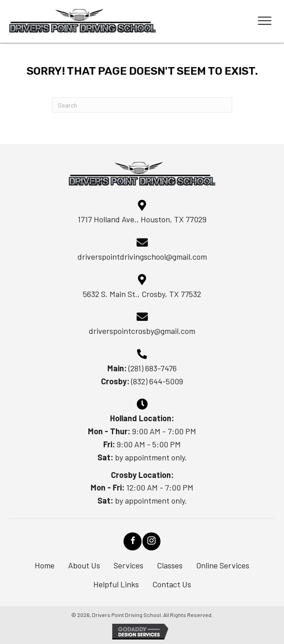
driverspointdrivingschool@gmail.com (142, 257)
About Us (84, 565)
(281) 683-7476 (153, 368)
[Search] (142, 105)
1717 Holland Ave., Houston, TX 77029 (142, 219)
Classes (170, 565)
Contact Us (172, 584)
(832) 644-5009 (157, 381)
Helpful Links (116, 584)
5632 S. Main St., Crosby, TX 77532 (142, 294)
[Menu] (265, 21)
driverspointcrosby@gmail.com (142, 331)
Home (45, 565)
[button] (133, 541)
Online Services (223, 565)
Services (128, 565)
